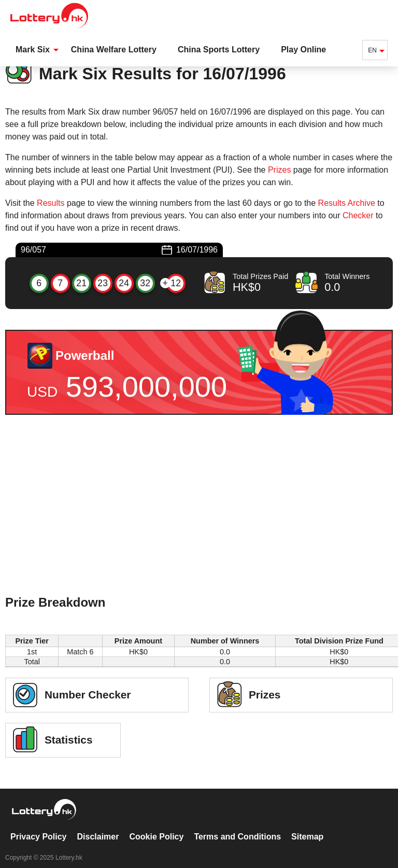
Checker (358, 215)
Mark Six (33, 50)
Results (51, 203)
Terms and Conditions (237, 826)
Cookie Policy (156, 826)
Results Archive (347, 203)
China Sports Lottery (219, 50)
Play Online (303, 50)
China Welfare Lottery (114, 50)
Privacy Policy (39, 826)
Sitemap (307, 826)
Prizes (279, 170)
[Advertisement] (199, 519)
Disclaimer (98, 826)
